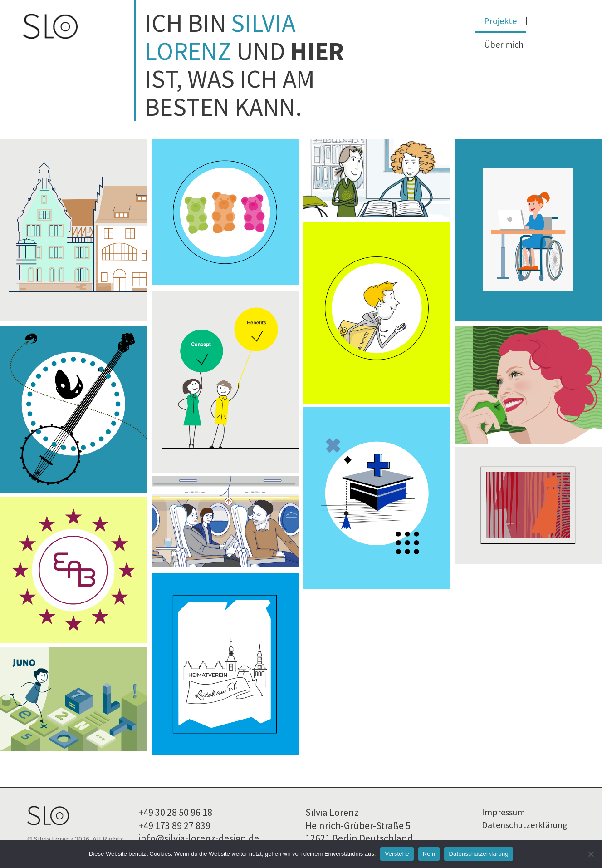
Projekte (500, 21)
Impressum (503, 810)
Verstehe (397, 854)
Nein (429, 854)
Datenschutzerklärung (525, 823)
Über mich (504, 44)
